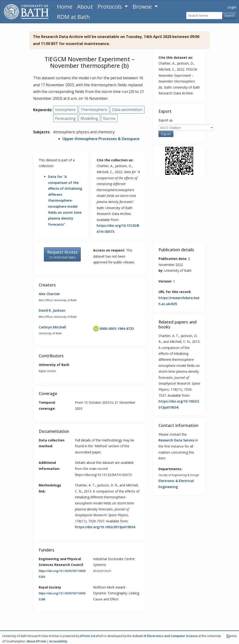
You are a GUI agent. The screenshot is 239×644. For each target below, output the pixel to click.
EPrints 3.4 (87, 636)
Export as (166, 120)
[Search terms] (204, 15)
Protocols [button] (110, 6)
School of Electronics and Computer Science (165, 636)
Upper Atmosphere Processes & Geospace (101, 139)
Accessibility (58, 641)
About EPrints (36, 641)
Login (232, 7)
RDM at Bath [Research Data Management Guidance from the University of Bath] (73, 17)
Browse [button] (143, 6)
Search (229, 15)
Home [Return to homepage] (65, 6)
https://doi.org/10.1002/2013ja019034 (105, 527)
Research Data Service (176, 440)
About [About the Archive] (85, 6)
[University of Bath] (26, 12)
